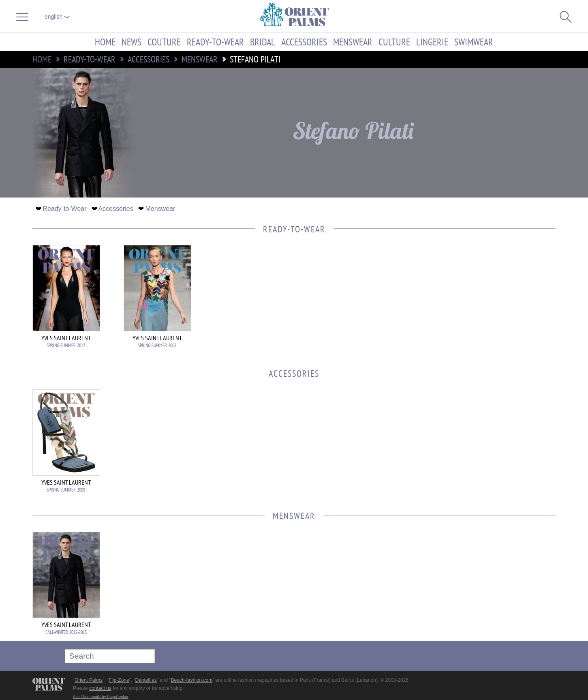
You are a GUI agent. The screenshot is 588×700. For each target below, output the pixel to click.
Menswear (353, 42)
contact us (100, 688)
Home (105, 42)
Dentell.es (146, 680)
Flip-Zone (119, 680)
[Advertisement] (499, 300)
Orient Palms (89, 680)
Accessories (304, 42)
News (131, 42)
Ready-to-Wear (215, 42)
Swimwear (474, 42)
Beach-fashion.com (191, 680)
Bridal (263, 42)
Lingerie (432, 42)
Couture (164, 42)
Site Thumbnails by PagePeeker (101, 697)
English (57, 17)
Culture (394, 42)
